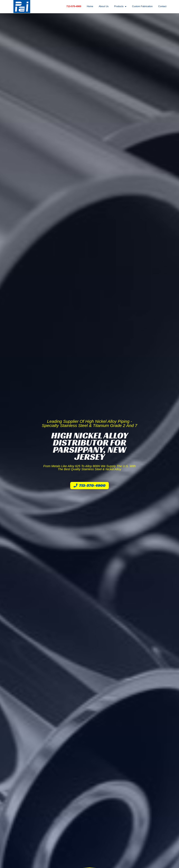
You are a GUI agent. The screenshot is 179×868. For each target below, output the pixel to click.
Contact (162, 6)
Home (90, 6)
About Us (104, 6)
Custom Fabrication (142, 6)
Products (120, 6)
